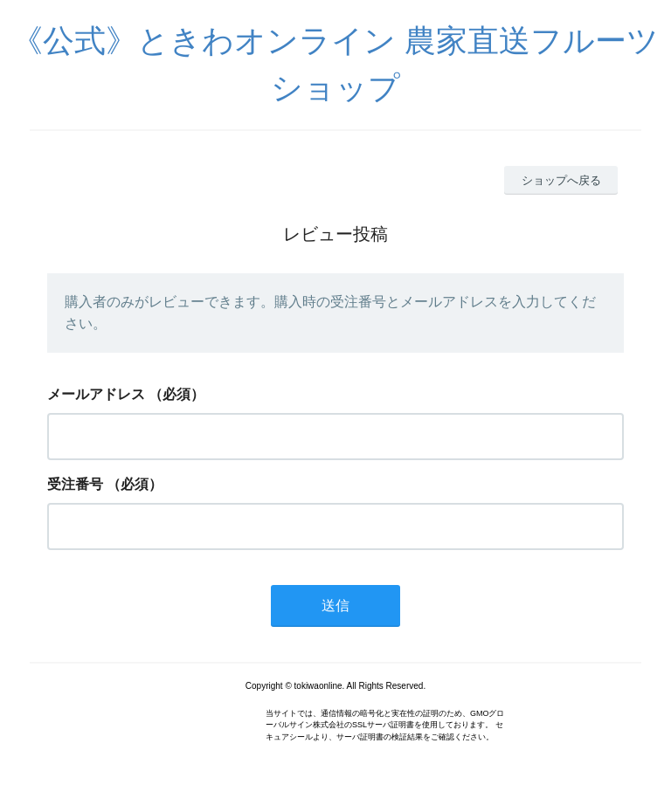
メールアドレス (96, 394)
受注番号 (75, 484)
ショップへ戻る (561, 180)
